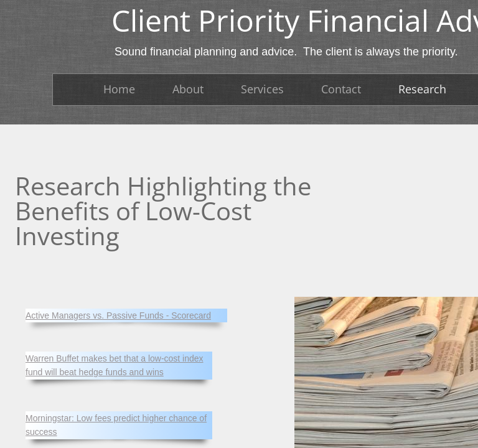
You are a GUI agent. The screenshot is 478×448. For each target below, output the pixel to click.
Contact (341, 89)
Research (422, 89)
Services (262, 89)
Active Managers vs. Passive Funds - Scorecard (118, 315)
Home (119, 89)
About (188, 89)
